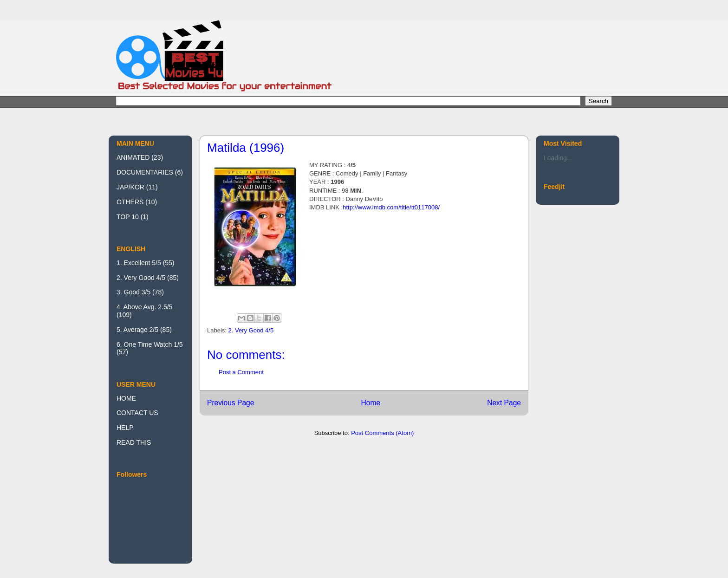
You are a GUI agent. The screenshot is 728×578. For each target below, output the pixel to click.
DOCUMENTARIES (145, 172)
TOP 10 (128, 217)
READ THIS (134, 442)
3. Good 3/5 (133, 292)
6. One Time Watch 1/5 (150, 344)
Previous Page (231, 403)
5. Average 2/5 (137, 330)
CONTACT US (137, 413)
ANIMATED (133, 157)
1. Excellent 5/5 (139, 263)
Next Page (504, 403)
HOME (126, 398)
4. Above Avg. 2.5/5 (144, 307)
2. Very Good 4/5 (251, 330)
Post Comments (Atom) (382, 433)
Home (370, 403)
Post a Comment (241, 372)
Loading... (558, 158)
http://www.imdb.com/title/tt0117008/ (391, 207)
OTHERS (130, 202)
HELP (125, 428)
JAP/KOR (130, 187)
